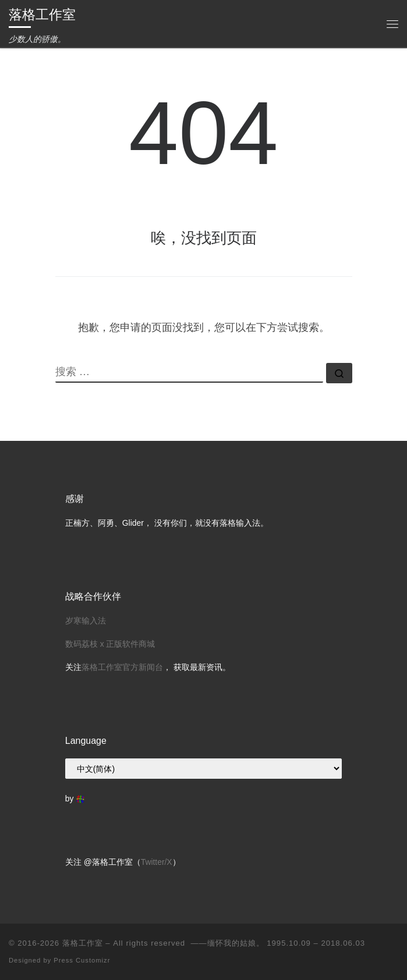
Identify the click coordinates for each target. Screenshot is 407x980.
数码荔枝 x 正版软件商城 (110, 644)
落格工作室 (83, 943)
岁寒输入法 (86, 621)
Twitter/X (157, 862)
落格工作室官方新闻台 (122, 667)
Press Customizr (82, 960)
